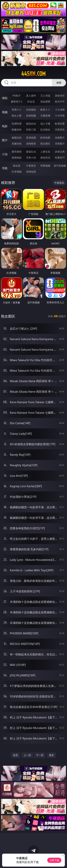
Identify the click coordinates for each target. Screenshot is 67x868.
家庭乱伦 (31, 152)
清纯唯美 (31, 144)
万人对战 (45, 96)
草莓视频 (45, 166)
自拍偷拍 (31, 110)
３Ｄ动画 (60, 110)
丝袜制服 (31, 116)
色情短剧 (31, 172)
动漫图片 (60, 138)
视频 (5, 112)
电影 (5, 126)
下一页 (40, 755)
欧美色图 (45, 138)
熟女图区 (45, 144)
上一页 (27, 755)
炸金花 (31, 101)
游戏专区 (60, 96)
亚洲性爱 (17, 124)
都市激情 (17, 152)
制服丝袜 (17, 130)
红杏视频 (17, 172)
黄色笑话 (45, 158)
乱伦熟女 (45, 130)
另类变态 (60, 130)
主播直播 (45, 116)
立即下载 (54, 860)
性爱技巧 (60, 158)
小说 (5, 154)
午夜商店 (31, 166)
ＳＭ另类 (60, 116)
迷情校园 (17, 158)
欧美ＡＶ (45, 110)
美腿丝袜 (17, 144)
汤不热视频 (60, 166)
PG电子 (17, 96)
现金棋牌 (45, 101)
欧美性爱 (60, 124)
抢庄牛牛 (60, 101)
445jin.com (33, 74)
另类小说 (31, 158)
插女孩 (17, 166)
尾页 (51, 755)
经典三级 (31, 130)
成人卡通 (45, 124)
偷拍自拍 (31, 124)
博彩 (5, 98)
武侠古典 (60, 152)
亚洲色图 (31, 138)
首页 (16, 755)
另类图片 (60, 144)
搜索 (59, 83)
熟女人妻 (17, 116)
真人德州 (31, 96)
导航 (5, 168)
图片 (5, 140)
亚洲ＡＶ (17, 110)
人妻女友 (45, 152)
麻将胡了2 (17, 101)
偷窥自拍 (17, 138)
